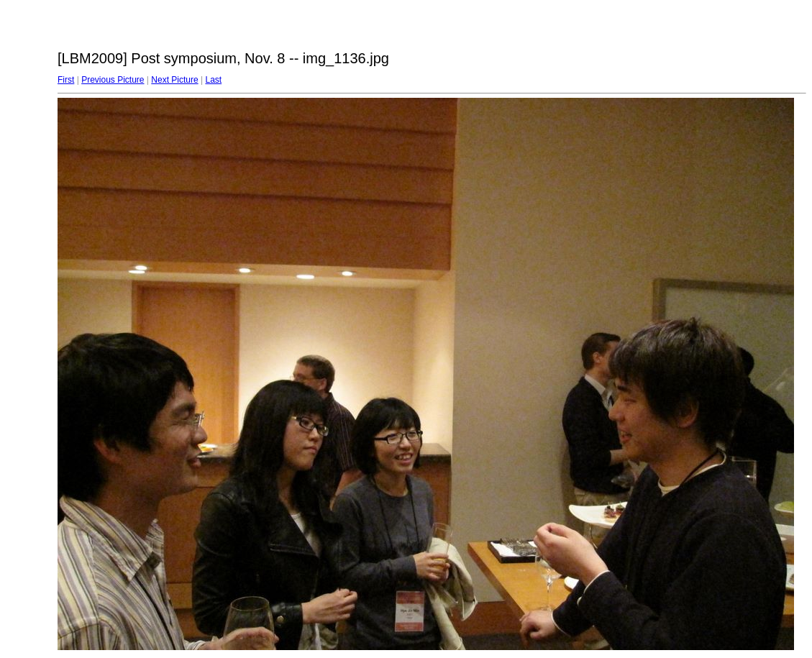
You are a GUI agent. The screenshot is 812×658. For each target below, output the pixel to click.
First (66, 80)
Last (213, 80)
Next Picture (174, 80)
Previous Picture (113, 80)
